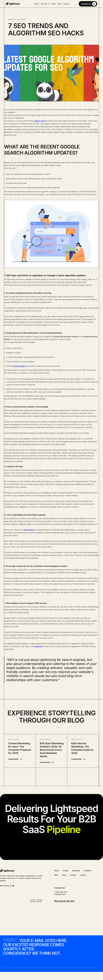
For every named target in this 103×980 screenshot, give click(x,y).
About (36, 4)
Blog (59, 4)
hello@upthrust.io (60, 894)
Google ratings (19, 366)
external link (29, 530)
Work (54, 4)
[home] (13, 4)
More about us (7, 886)
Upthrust (38, 646)
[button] (45, 4)
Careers (66, 4)
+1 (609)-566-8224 (61, 892)
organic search (40, 121)
